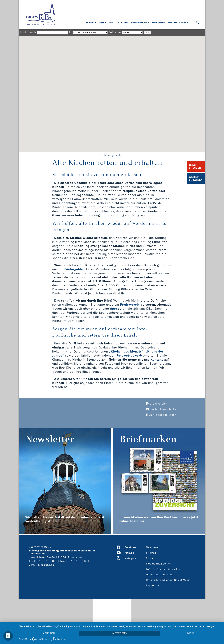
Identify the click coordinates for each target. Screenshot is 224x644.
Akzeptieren (120, 633)
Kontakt (157, 360)
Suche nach (28, 33)
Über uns (106, 22)
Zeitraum (115, 33)
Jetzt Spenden (195, 166)
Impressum (153, 585)
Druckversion (157, 404)
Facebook (130, 547)
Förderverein (130, 305)
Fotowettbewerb (129, 355)
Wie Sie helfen (178, 22)
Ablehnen (49, 633)
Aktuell (91, 22)
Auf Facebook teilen (161, 415)
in (70, 33)
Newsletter (153, 547)
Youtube (129, 553)
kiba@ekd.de (46, 565)
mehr (191, 633)
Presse (150, 558)
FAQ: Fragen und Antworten (163, 569)
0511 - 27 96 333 (46, 561)
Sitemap (151, 553)
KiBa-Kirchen (140, 22)
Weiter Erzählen (196, 178)
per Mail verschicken (162, 409)
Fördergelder (74, 269)
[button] (112, 91)
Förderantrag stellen (159, 564)
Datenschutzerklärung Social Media (168, 580)
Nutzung (159, 22)
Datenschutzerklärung (160, 575)
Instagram (131, 558)
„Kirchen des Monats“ (126, 351)
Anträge (122, 22)
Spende (116, 309)
